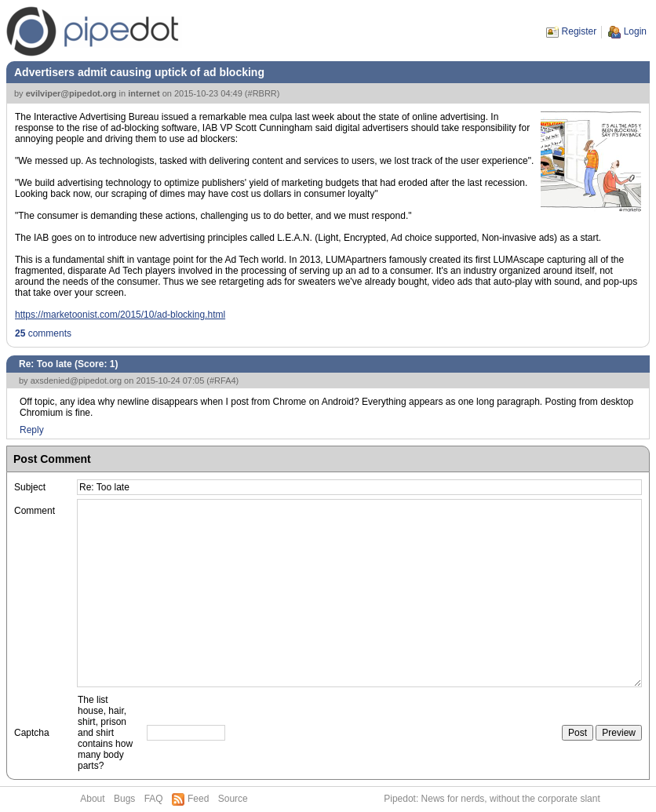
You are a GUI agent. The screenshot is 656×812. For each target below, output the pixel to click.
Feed (198, 799)
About (92, 799)
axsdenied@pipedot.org (76, 381)
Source (233, 799)
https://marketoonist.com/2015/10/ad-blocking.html (120, 315)
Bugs (124, 799)
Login (635, 31)
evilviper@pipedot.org (71, 93)
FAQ (154, 799)
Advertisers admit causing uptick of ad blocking (139, 72)
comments (43, 333)
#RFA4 (223, 381)
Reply (32, 430)
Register (579, 31)
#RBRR (262, 93)
